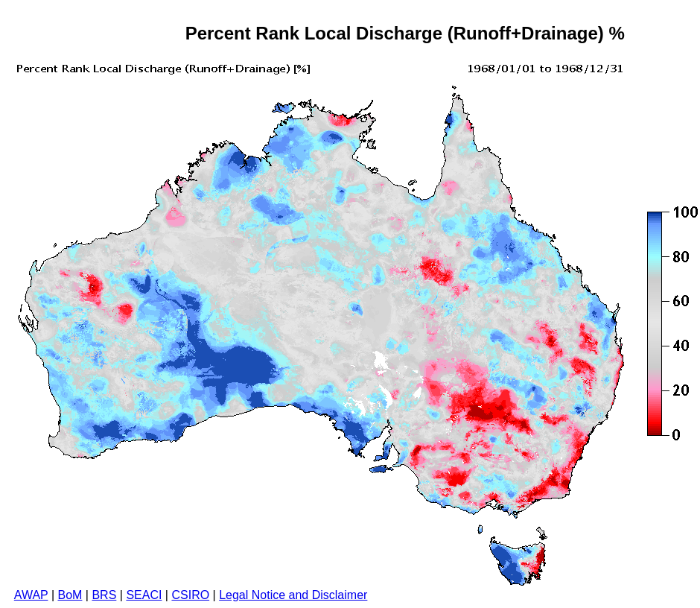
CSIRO (190, 595)
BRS (104, 595)
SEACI (144, 595)
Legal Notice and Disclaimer (293, 595)
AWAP (31, 595)
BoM (70, 595)
